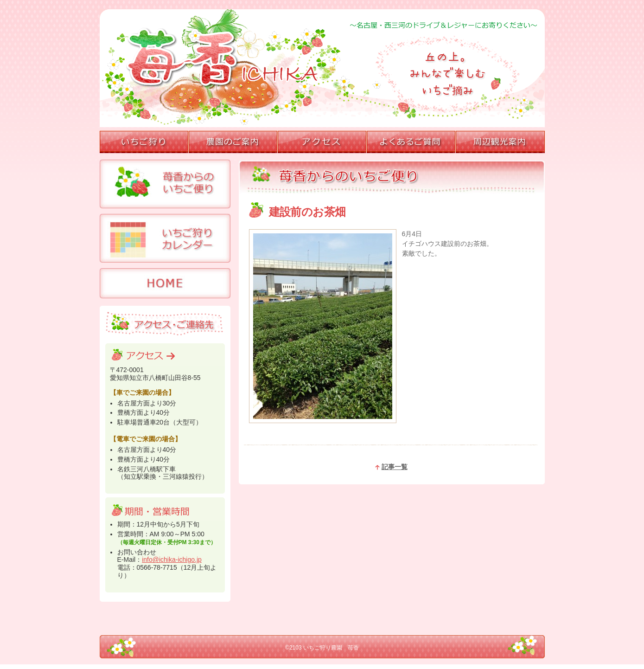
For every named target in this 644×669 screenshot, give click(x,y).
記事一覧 (391, 467)
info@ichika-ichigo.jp (172, 560)
